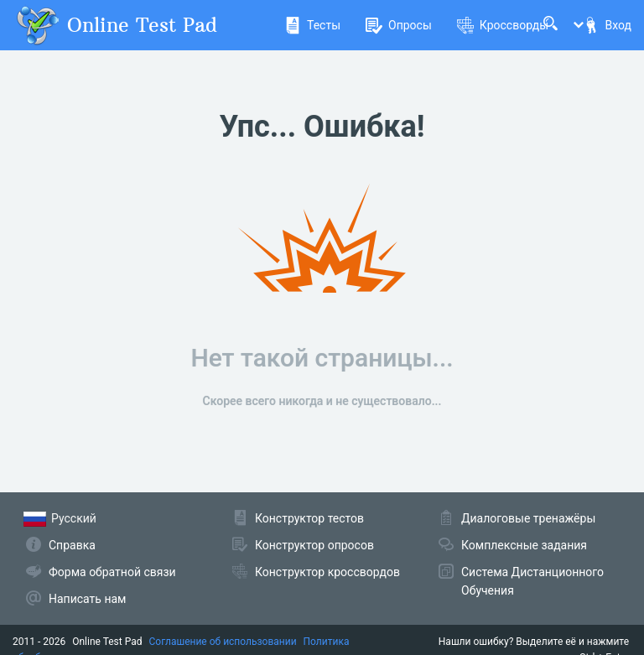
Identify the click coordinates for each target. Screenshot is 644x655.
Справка (72, 545)
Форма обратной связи (112, 572)
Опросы (399, 25)
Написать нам (87, 599)
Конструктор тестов (309, 518)
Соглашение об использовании (223, 642)
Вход (607, 25)
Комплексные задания (524, 545)
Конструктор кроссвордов (327, 572)
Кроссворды (503, 25)
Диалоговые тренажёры (528, 518)
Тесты (312, 25)
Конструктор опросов (314, 545)
